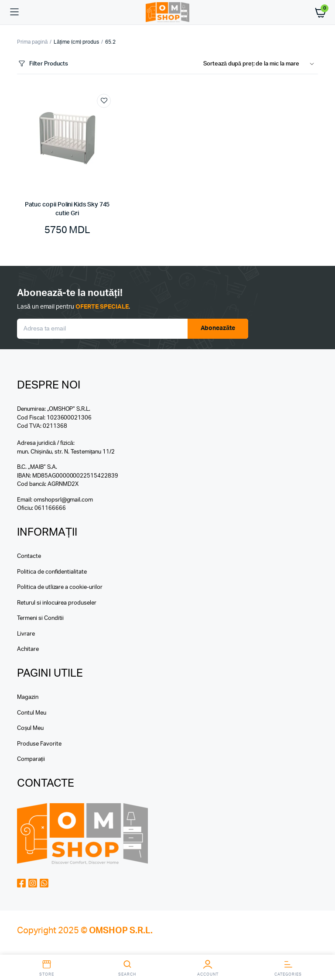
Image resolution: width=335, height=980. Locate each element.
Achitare (28, 649)
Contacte (29, 556)
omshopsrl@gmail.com (63, 500)
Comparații (31, 759)
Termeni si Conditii (40, 618)
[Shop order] (261, 64)
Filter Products (43, 64)
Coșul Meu (30, 728)
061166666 (50, 508)
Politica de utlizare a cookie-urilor (60, 587)
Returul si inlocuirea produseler (57, 603)
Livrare (26, 634)
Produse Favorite (39, 744)
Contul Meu (32, 713)
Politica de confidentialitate (52, 572)
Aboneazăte (218, 328)
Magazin (28, 697)
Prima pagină (32, 42)
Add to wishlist (104, 101)
